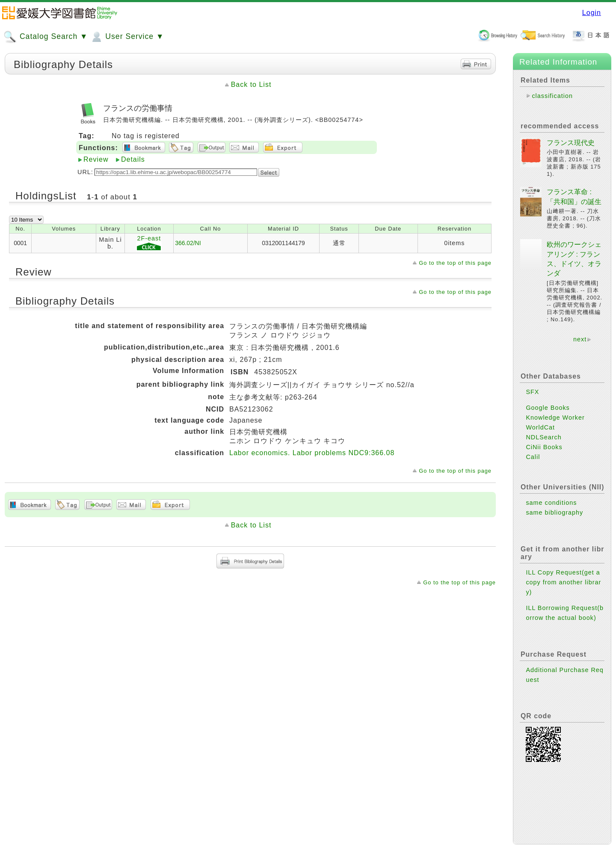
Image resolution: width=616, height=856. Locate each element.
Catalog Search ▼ (46, 37)
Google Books (548, 408)
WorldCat (540, 427)
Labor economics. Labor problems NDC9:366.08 (312, 453)
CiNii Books (544, 447)
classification (552, 96)
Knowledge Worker (555, 418)
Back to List (251, 84)
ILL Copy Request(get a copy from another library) (563, 582)
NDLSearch (543, 437)
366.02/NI (188, 243)
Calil (533, 457)
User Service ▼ (127, 37)
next (580, 339)
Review (96, 159)
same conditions (551, 503)
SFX (532, 392)
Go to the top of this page (455, 263)
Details (133, 159)
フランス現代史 (571, 143)
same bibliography (554, 512)
